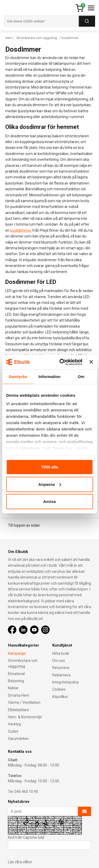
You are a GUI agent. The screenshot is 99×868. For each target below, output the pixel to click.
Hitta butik (61, 653)
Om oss (59, 661)
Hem (9, 38)
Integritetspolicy (66, 682)
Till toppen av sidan (24, 525)
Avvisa (50, 501)
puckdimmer (21, 230)
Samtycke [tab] (18, 377)
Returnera (61, 668)
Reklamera (61, 675)
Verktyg (14, 724)
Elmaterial (16, 674)
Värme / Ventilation (24, 702)
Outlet (13, 731)
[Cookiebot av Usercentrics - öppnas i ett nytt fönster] (62, 362)
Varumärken (18, 739)
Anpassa (50, 484)
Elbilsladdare (18, 710)
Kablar (13, 688)
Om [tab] (81, 377)
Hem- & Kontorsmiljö (25, 717)
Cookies (59, 689)
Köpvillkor (60, 697)
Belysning (16, 681)
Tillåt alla (50, 467)
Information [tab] (50, 377)
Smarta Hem (19, 695)
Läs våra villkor (20, 862)
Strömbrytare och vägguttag (37, 38)
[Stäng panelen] (91, 362)
